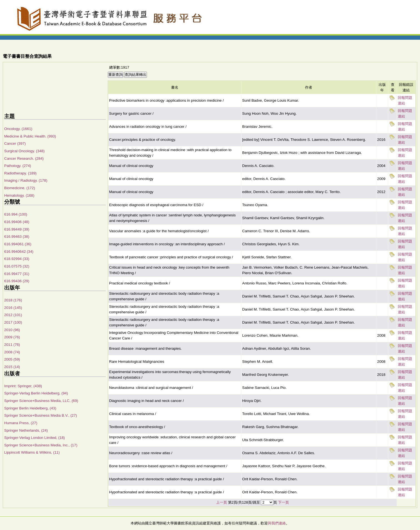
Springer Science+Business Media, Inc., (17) (41, 445)
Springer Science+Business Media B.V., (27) (41, 415)
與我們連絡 (277, 523)
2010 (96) (12, 330)
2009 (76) (12, 337)
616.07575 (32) (17, 266)
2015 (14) (12, 367)
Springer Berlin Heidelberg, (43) (30, 408)
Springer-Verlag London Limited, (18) (35, 438)
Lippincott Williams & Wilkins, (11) (32, 452)
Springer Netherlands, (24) (26, 430)
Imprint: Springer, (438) (23, 386)
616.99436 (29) (17, 281)
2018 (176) (13, 300)
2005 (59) (12, 359)
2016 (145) (13, 308)
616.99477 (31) (17, 274)
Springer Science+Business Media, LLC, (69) (41, 401)
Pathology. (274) (18, 166)
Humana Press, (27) (21, 423)
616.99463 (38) (17, 237)
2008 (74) (12, 352)
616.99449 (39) (17, 229)
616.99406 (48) (17, 222)
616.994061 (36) (18, 244)
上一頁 (222, 502)
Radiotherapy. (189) (20, 173)
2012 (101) (13, 315)
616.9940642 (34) (19, 252)
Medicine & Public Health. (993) (30, 136)
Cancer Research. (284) (24, 158)
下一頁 (283, 502)
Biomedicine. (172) (20, 188)
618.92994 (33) (17, 259)
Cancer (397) (15, 143)
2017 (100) (13, 322)
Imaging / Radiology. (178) (26, 180)
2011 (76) (12, 345)
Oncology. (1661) (18, 129)
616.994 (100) (16, 214)
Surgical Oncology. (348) (24, 151)
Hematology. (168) (19, 195)
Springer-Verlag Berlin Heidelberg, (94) (36, 393)
